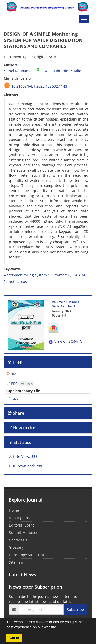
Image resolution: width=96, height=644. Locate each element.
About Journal (21, 518)
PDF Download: (26, 466)
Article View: (23, 456)
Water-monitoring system (25, 275)
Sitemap (16, 562)
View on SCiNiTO (65, 341)
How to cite (22, 428)
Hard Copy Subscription (29, 555)
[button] (59, 628)
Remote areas (15, 282)
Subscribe (75, 609)
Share (16, 413)
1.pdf (13, 398)
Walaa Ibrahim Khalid (63, 71)
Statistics (19, 442)
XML (13, 374)
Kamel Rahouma (17, 71)
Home (14, 510)
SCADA (80, 275)
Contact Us (18, 540)
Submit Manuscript (25, 533)
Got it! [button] (14, 638)
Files (15, 362)
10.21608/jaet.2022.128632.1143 (39, 86)
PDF (21, 383)
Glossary (16, 547)
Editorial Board (22, 525)
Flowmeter (60, 275)
